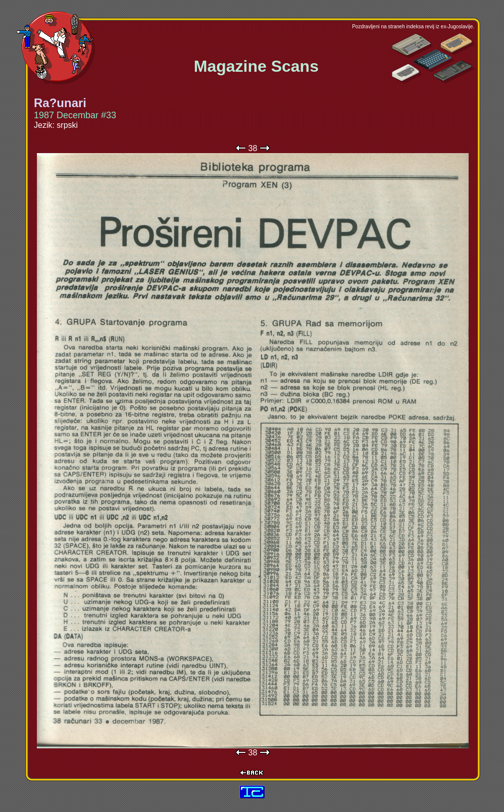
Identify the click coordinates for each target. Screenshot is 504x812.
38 (253, 148)
